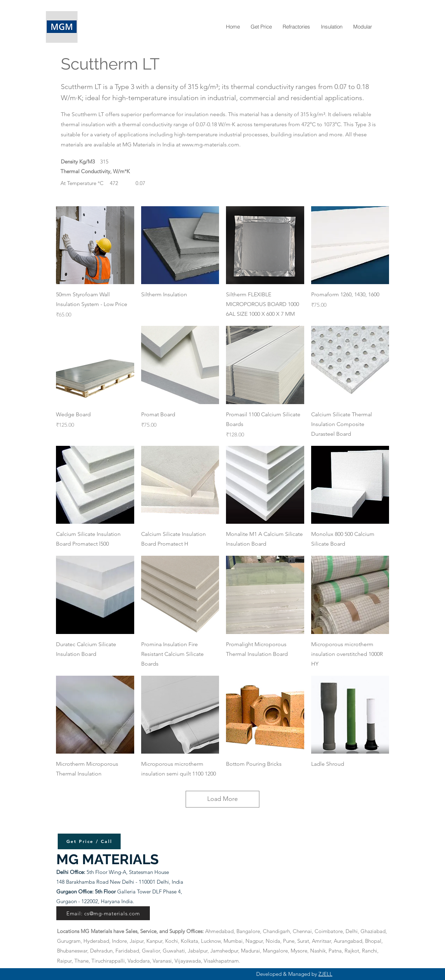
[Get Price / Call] (89, 841)
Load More (222, 799)
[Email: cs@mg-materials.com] (103, 913)
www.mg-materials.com (211, 144)
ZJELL (325, 974)
